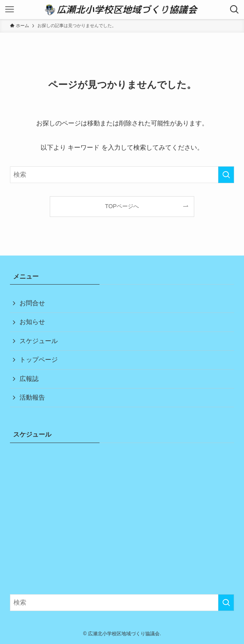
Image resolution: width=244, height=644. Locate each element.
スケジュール (39, 341)
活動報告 (32, 397)
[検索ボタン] (234, 10)
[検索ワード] (122, 175)
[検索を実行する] (226, 175)
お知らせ (32, 322)
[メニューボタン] (10, 10)
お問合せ (32, 303)
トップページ (39, 360)
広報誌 (29, 379)
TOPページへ (122, 206)
